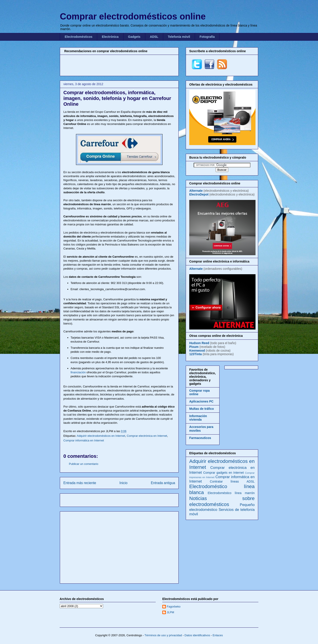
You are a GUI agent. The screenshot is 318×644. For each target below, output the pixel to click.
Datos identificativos (197, 635)
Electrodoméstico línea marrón (231, 493)
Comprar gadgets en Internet (223, 473)
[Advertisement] (119, 65)
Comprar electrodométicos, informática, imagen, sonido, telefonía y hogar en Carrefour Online (117, 98)
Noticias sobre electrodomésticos (222, 501)
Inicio (123, 483)
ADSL (154, 37)
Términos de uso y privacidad (163, 635)
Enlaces (218, 635)
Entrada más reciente (80, 483)
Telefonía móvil (179, 37)
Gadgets (134, 37)
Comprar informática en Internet (84, 440)
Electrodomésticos (79, 37)
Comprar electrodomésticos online (133, 16)
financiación (78, 372)
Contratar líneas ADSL (232, 481)
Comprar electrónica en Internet (147, 436)
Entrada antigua (163, 483)
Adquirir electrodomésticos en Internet (101, 436)
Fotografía (207, 37)
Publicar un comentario (84, 464)
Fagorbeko (174, 607)
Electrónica (110, 37)
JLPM (170, 612)
